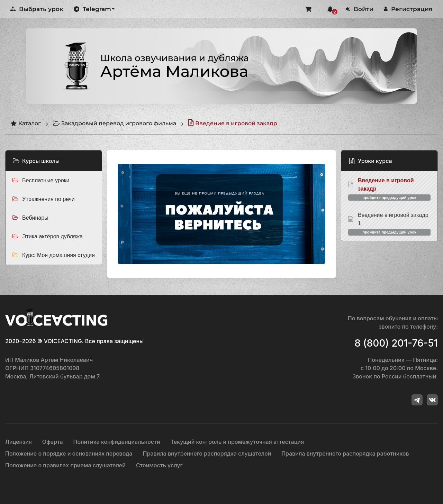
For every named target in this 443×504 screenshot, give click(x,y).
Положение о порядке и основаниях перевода (69, 453)
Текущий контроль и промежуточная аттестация (237, 442)
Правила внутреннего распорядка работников (345, 453)
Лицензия (19, 442)
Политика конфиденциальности (117, 442)
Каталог (26, 123)
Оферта (53, 442)
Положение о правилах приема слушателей (65, 465)
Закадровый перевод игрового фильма (114, 123)
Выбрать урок (37, 9)
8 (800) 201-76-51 (396, 343)
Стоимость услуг (159, 465)
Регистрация (408, 9)
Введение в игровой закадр (233, 123)
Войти (360, 9)
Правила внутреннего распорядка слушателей (207, 453)
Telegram (94, 9)
